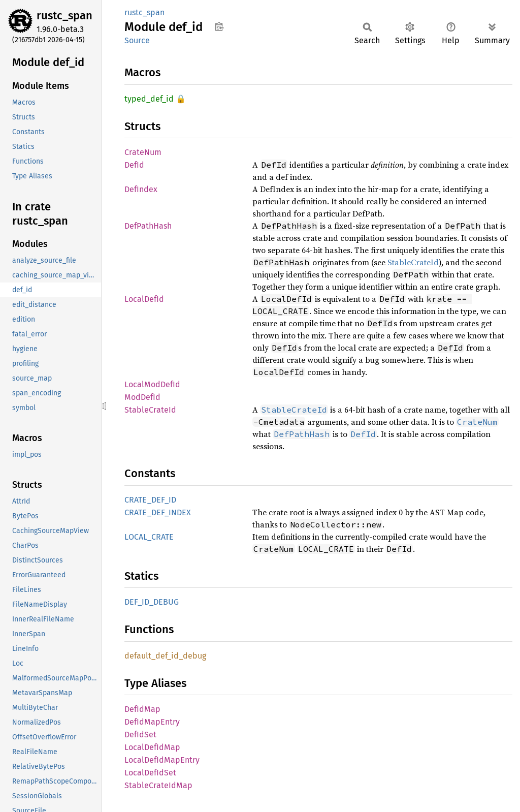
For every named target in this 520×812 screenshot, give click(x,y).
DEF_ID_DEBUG (152, 602)
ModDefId (142, 397)
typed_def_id (149, 99)
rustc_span (64, 15)
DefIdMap (142, 709)
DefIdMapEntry (152, 722)
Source (137, 40)
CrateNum (143, 152)
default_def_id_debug (165, 656)
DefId (134, 165)
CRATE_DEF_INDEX (158, 512)
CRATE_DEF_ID (150, 500)
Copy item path (219, 26)
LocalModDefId (152, 384)
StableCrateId (413, 262)
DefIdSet (140, 735)
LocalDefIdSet (150, 773)
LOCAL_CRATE (149, 537)
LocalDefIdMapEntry (162, 760)
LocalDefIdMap (152, 747)
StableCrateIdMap (158, 785)
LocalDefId (144, 299)
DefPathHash (148, 226)
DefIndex (141, 189)
